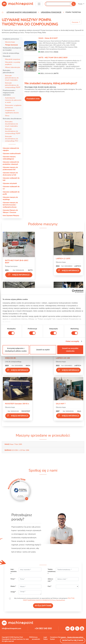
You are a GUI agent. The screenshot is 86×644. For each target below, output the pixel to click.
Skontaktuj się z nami (73, 640)
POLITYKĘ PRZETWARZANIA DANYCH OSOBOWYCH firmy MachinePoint (49, 599)
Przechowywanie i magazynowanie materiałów (9, 93)
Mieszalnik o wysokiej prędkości (13, 63)
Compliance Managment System (58, 638)
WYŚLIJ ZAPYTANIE (43, 606)
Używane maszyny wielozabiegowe (9, 158)
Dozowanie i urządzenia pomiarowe (13, 106)
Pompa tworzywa (11, 45)
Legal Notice (45, 638)
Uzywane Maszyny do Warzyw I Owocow (10, 211)
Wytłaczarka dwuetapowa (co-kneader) (12, 49)
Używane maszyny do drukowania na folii (10, 174)
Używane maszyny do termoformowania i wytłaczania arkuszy (10, 205)
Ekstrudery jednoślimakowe (8, 71)
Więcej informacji (19, 275)
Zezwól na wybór (43, 350)
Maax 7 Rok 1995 (13, 444)
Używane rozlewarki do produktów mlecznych (11, 163)
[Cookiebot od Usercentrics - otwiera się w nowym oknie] (74, 291)
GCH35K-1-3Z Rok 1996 (17, 450)
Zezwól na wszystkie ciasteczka (70, 350)
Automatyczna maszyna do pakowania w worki (13, 100)
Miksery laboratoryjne (13, 67)
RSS (31, 637)
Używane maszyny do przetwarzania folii (10, 168)
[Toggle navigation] (39, 4)
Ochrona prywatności (36, 638)
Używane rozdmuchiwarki (12, 153)
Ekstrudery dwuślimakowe (12, 119)
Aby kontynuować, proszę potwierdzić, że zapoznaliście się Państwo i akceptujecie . (44, 599)
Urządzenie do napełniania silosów (12, 112)
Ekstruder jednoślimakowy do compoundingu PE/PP (13, 85)
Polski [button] (81, 4)
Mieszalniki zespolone (13, 59)
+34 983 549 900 (43, 628)
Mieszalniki (7, 56)
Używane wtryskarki (10, 183)
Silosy (7, 116)
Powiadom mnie (33, 99)
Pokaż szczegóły (72, 341)
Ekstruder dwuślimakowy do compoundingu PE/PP (13, 131)
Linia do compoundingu (11, 53)
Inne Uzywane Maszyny (11, 215)
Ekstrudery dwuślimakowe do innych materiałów (11, 124)
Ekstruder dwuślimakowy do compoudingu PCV (12, 139)
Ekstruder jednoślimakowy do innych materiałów (12, 78)
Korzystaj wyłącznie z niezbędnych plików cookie (16, 350)
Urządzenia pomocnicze (11, 39)
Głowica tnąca (10, 42)
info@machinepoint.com (11, 628)
